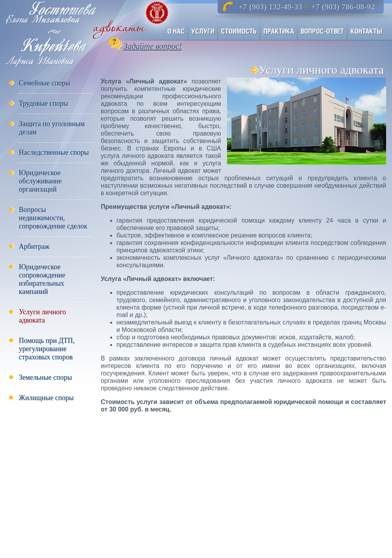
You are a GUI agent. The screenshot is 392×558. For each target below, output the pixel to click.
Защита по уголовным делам (52, 128)
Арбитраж (34, 246)
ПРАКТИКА (279, 31)
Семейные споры (44, 83)
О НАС (176, 31)
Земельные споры (45, 377)
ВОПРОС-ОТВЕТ (322, 31)
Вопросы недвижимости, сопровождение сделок (53, 218)
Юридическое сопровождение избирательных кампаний (42, 279)
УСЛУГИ (203, 31)
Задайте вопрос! (153, 46)
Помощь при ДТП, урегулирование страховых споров (47, 349)
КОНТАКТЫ (366, 31)
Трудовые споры (44, 103)
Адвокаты (77, 34)
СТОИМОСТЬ (239, 31)
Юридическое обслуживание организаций (40, 181)
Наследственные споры (54, 152)
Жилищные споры (46, 398)
